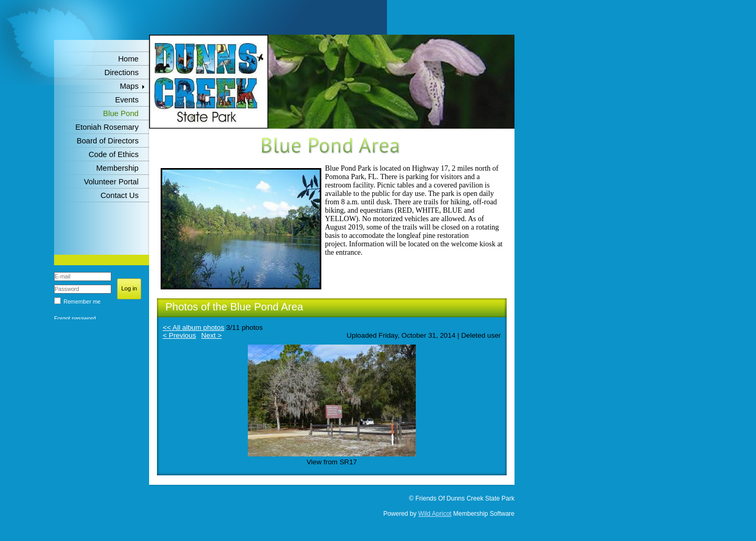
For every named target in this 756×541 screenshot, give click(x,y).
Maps (129, 86)
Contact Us (120, 195)
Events (127, 100)
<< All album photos (193, 327)
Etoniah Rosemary (107, 127)
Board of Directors (108, 141)
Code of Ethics (114, 154)
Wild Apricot (435, 514)
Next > (211, 335)
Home (128, 59)
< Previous (179, 335)
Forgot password (75, 318)
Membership (117, 168)
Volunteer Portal (111, 182)
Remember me (82, 301)
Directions (122, 72)
